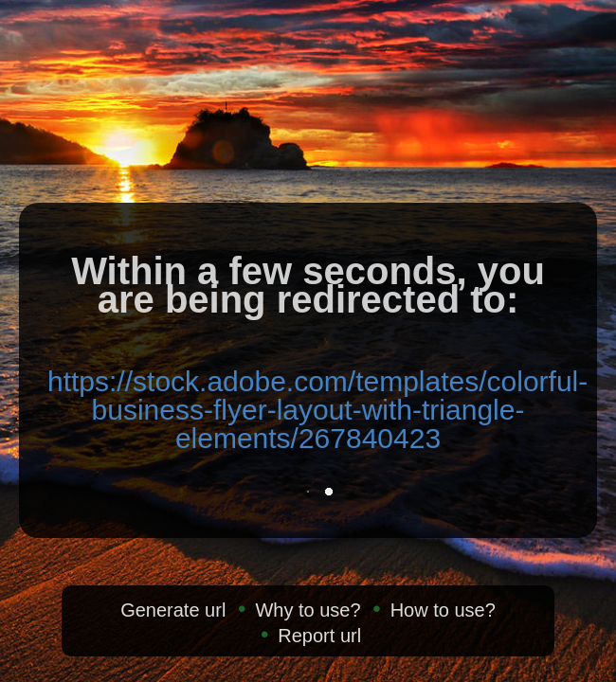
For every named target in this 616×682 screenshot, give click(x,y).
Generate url (173, 610)
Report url (319, 636)
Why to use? (308, 610)
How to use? (443, 610)
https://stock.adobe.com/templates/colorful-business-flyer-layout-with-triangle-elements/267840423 (317, 410)
